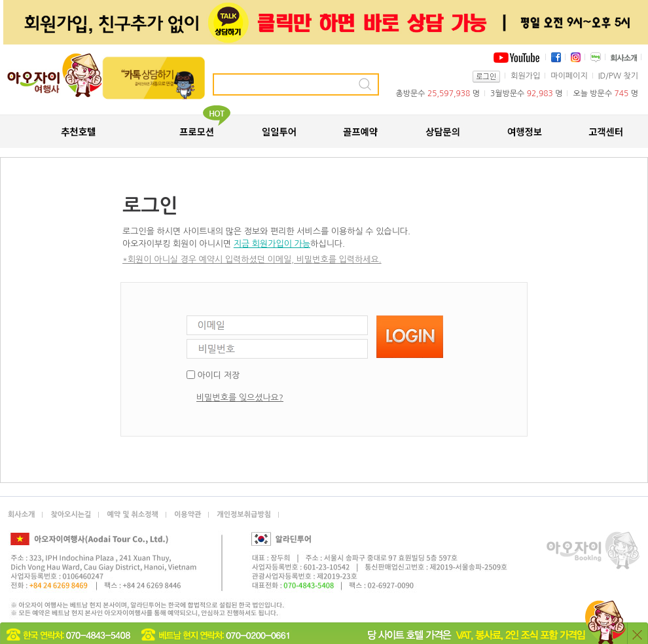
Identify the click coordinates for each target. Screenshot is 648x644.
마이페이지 (569, 76)
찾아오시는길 (71, 515)
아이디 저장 (218, 375)
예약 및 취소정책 (133, 515)
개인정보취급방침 (244, 515)
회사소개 (21, 515)
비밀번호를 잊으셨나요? (240, 398)
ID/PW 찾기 (618, 76)
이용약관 (188, 515)
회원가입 (525, 76)
